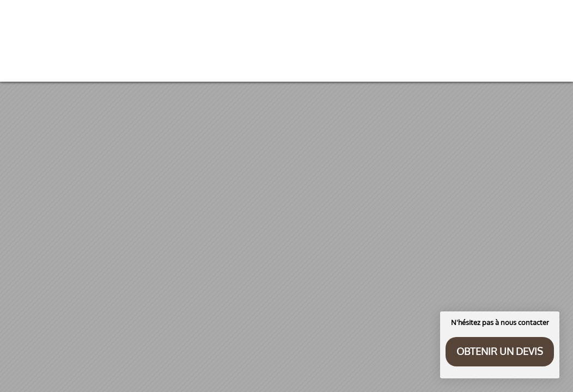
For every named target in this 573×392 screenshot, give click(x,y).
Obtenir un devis (500, 351)
